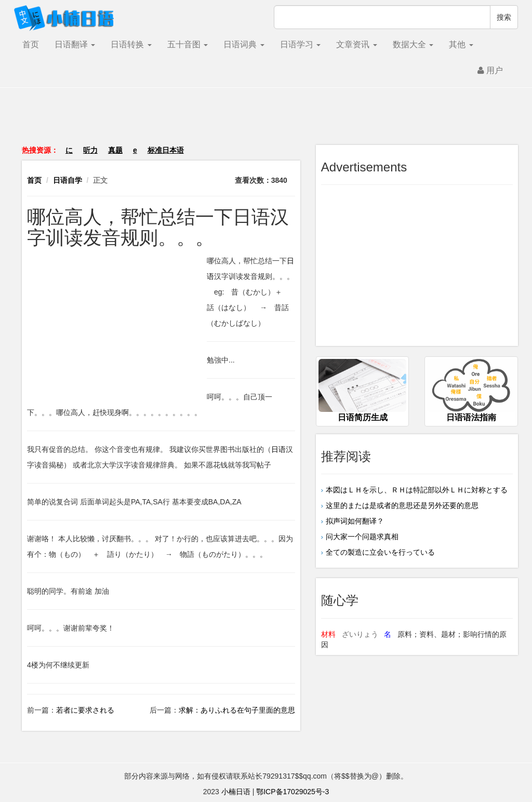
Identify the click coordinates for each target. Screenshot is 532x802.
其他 (461, 44)
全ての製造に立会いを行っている (380, 552)
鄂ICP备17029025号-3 (292, 792)
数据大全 (413, 44)
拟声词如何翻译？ (355, 521)
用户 (490, 70)
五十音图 (188, 44)
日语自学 (68, 180)
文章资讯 (356, 44)
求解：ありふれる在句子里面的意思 (237, 710)
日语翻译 (75, 44)
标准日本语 (166, 150)
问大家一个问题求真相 (362, 537)
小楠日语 (236, 792)
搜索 (504, 17)
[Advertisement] (266, 122)
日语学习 (300, 44)
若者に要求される (85, 710)
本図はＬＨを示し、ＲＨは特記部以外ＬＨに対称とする (417, 490)
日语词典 (244, 44)
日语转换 (131, 44)
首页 (31, 44)
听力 (90, 150)
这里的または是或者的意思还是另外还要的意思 (402, 505)
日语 (278, 449)
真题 (115, 150)
